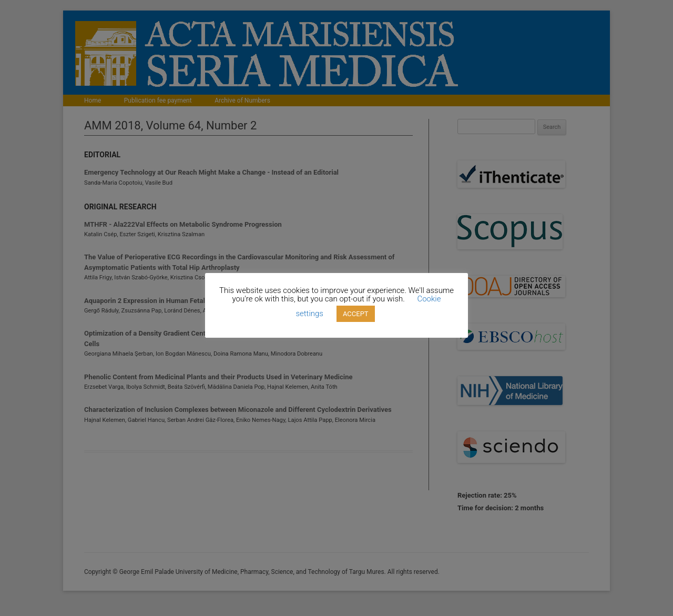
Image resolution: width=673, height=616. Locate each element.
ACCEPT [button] (356, 314)
